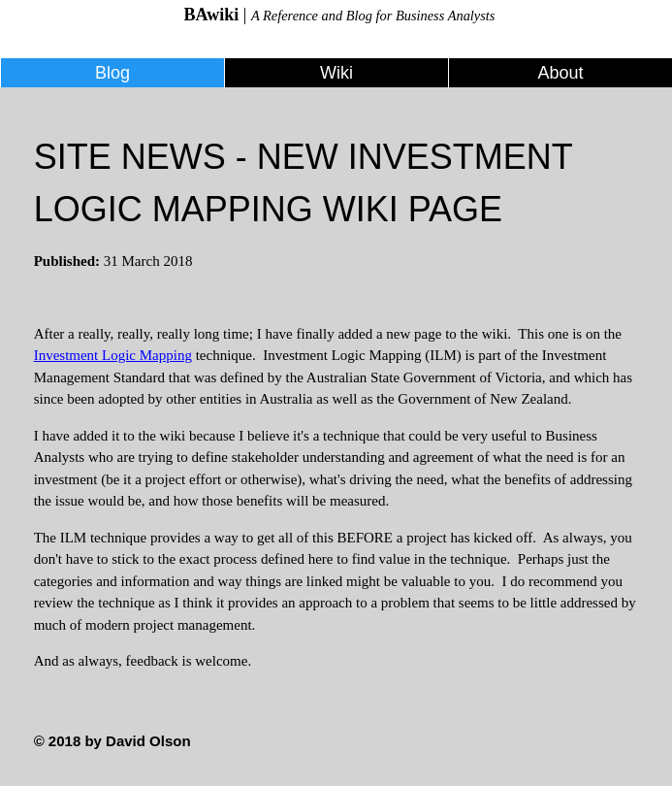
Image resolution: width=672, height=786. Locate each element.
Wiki (336, 73)
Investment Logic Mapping (113, 355)
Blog (112, 73)
